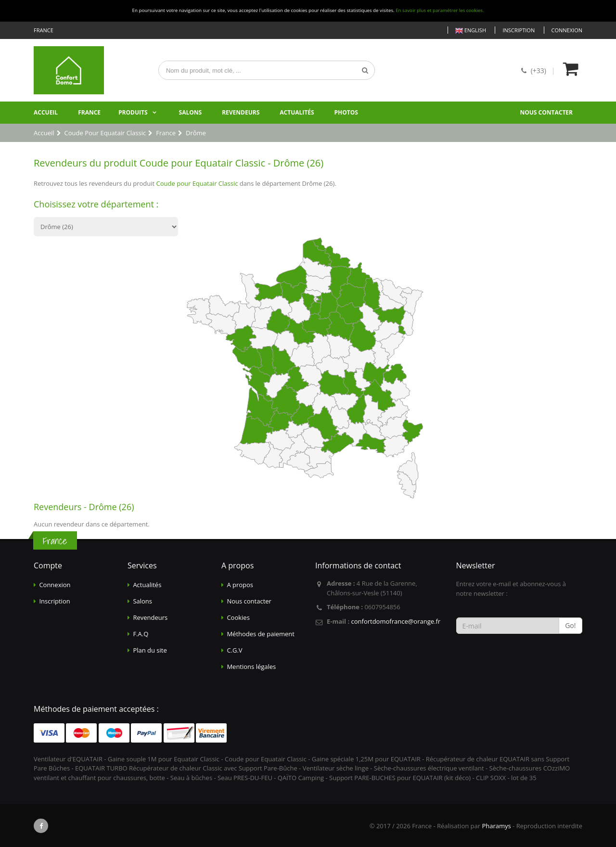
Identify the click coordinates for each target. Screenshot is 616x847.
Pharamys (496, 826)
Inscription (519, 30)
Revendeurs (241, 112)
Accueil (46, 112)
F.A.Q (141, 634)
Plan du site (150, 650)
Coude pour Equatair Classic (197, 183)
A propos (240, 585)
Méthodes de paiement (261, 634)
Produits (133, 112)
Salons (191, 112)
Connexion (567, 30)
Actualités (297, 112)
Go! (570, 625)
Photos (346, 112)
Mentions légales (251, 667)
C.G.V (234, 650)
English (471, 31)
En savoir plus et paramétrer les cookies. (440, 10)
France (89, 112)
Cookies (238, 617)
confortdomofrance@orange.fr (396, 621)
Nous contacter (546, 112)
